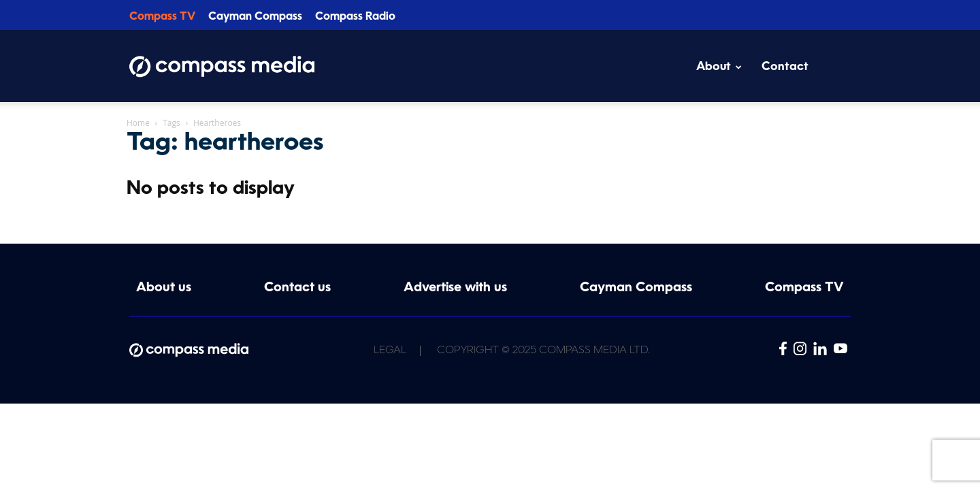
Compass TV (162, 17)
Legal (390, 351)
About (719, 67)
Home (138, 123)
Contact (785, 67)
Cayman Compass (255, 17)
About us (164, 288)
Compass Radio (355, 17)
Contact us (297, 288)
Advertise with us (455, 288)
